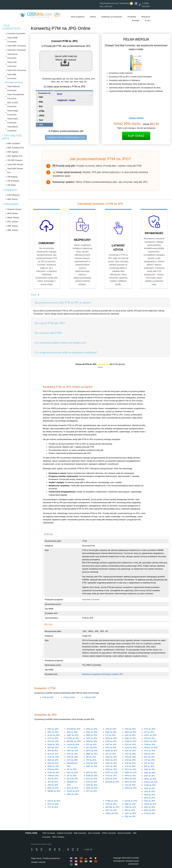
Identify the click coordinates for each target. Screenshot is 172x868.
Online (93, 17)
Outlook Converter (65, 833)
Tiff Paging (12, 177)
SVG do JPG (130, 745)
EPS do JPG (150, 798)
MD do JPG (130, 810)
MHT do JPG (72, 751)
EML (41, 102)
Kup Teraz (136, 136)
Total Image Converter (13, 113)
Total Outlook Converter (14, 88)
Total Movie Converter (13, 129)
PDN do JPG (72, 757)
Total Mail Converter (14, 82)
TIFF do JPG (92, 738)
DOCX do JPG (150, 741)
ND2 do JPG (53, 760)
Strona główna (78, 17)
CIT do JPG (110, 735)
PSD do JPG (72, 773)
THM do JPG (150, 745)
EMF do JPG (92, 766)
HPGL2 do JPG (151, 748)
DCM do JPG (111, 738)
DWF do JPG (73, 735)
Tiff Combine (13, 181)
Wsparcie (146, 17)
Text (41, 120)
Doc (41, 106)
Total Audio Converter (13, 121)
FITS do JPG (150, 729)
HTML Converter (109, 833)
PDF (41, 97)
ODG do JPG (111, 769)
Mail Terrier (13, 199)
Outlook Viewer (14, 209)
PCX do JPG (150, 751)
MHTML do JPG (74, 741)
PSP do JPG (111, 748)
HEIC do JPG (111, 760)
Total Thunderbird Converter (16, 96)
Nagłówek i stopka (66, 100)
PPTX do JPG (111, 773)
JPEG (42, 116)
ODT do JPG (111, 745)
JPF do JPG (53, 751)
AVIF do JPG (111, 766)
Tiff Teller (12, 185)
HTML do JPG (73, 738)
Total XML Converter (12, 76)
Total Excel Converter (12, 56)
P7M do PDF (48, 697)
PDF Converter (49, 833)
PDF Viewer (13, 226)
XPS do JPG (150, 738)
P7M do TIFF (90, 697)
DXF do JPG (111, 741)
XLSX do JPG (53, 735)
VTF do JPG (53, 738)
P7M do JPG (53, 769)
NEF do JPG (92, 773)
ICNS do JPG (131, 748)
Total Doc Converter (17, 50)
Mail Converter (80, 833)
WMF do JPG (111, 751)
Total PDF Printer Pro (15, 171)
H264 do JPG (53, 745)
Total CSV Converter (17, 70)
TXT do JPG (72, 748)
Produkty (132, 17)
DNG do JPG (72, 794)
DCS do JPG (53, 741)
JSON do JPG (73, 745)
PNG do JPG (92, 732)
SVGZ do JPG (73, 791)
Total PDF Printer (15, 164)
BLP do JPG (53, 754)
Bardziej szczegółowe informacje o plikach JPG (103, 674)
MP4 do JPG (53, 748)
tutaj (154, 284)
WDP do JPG (131, 732)
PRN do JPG (92, 729)
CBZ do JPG (130, 804)
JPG (41, 125)
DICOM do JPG (74, 729)
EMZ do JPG (111, 732)
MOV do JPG (131, 782)
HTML (42, 111)
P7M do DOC (69, 697)
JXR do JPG (111, 729)
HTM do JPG (111, 804)
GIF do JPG (111, 754)
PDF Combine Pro (16, 148)
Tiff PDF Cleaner (15, 160)
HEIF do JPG (111, 763)
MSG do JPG (53, 766)
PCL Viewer (13, 222)
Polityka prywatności (51, 858)
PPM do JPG (92, 741)
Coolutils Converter (16, 33)
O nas (147, 20)
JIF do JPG (72, 769)
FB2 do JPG (130, 816)
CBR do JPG (130, 807)
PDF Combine (14, 143)
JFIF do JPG (72, 754)
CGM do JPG (131, 741)
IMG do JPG (72, 732)
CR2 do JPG (92, 782)
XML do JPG (53, 732)
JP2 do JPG (91, 745)
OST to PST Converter (13, 105)
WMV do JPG (131, 773)
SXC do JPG (130, 813)
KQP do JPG (130, 738)
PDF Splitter (13, 152)
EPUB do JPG (131, 801)
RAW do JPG (92, 776)
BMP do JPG (92, 735)
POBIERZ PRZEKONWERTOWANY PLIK (66, 137)
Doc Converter (94, 833)
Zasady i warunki (38, 862)
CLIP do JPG (53, 757)
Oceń (100, 367)
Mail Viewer (13, 213)
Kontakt (136, 20)
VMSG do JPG (112, 813)
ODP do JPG (92, 785)
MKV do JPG (130, 779)
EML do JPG (53, 763)
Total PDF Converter (17, 46)
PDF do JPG (53, 729)
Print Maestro (14, 195)
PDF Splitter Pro (15, 156)
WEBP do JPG (54, 791)
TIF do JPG (91, 760)
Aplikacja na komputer (112, 17)
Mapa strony (36, 858)
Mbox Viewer (13, 218)
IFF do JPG (149, 732)
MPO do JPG (92, 751)
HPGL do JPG (150, 735)
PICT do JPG (130, 769)
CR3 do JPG (130, 729)
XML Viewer (13, 230)
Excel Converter (124, 833)
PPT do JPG (91, 791)
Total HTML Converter (13, 40)
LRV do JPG (72, 760)
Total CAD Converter (12, 64)
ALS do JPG (91, 748)
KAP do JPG (130, 735)
